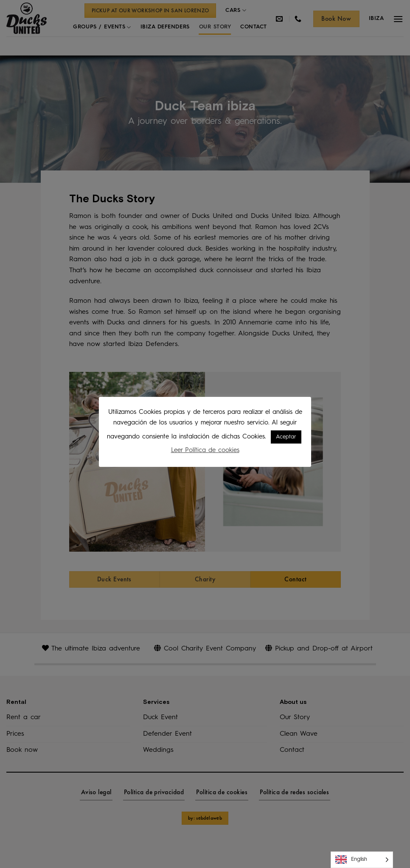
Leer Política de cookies (205, 451)
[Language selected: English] (362, 860)
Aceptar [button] (286, 437)
